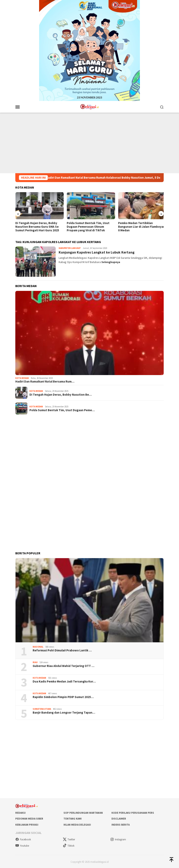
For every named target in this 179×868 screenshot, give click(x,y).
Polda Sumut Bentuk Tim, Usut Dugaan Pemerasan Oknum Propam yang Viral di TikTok (87, 226)
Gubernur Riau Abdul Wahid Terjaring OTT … (63, 665)
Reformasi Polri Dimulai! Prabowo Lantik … (62, 650)
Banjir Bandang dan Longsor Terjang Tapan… (64, 712)
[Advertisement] (89, 143)
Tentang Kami (73, 818)
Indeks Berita (121, 824)
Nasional (38, 646)
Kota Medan (22, 377)
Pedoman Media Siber (29, 818)
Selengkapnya (111, 261)
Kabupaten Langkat (70, 248)
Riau (35, 662)
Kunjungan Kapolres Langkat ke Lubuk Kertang (97, 252)
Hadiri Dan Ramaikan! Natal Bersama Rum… (45, 381)
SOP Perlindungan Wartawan (83, 812)
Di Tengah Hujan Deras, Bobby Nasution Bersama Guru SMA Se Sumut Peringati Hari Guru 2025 (37, 226)
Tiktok (69, 845)
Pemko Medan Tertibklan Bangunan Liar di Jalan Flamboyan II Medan (140, 226)
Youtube (22, 845)
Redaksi (20, 812)
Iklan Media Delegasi (77, 824)
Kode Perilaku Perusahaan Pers (133, 812)
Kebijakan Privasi (27, 824)
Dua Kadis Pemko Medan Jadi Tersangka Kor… (64, 681)
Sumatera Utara (42, 708)
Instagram (118, 839)
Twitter (69, 839)
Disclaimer (119, 818)
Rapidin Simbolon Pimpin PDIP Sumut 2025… (63, 696)
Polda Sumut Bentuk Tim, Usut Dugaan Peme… (62, 410)
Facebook (23, 839)
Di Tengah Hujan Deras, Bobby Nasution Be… (61, 394)
